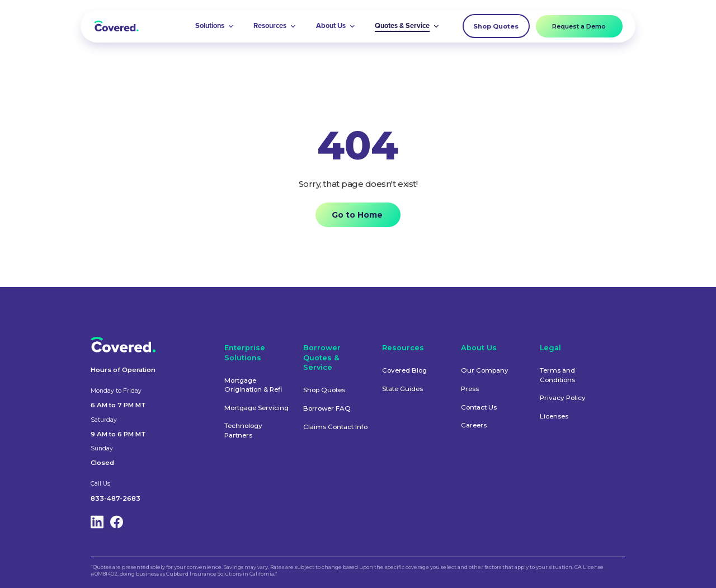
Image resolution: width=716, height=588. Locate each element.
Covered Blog (404, 370)
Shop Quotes (496, 26)
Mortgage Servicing (256, 408)
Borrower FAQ (327, 408)
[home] (116, 26)
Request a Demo (579, 26)
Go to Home (357, 215)
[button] (215, 26)
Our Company (485, 370)
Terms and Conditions (557, 375)
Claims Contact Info (335, 427)
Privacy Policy (563, 398)
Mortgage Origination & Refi (253, 385)
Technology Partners (243, 430)
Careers (474, 425)
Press (470, 389)
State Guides (402, 389)
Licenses (554, 416)
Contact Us (479, 407)
